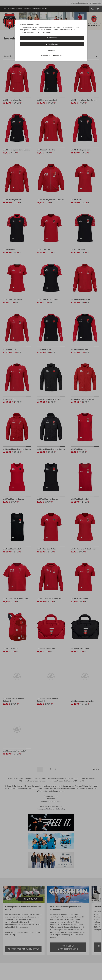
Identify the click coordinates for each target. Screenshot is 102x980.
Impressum (57, 56)
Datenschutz (45, 56)
